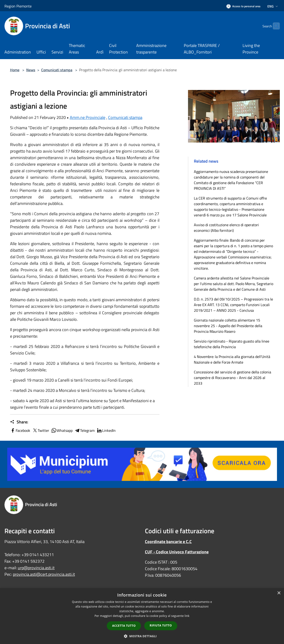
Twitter (41, 430)
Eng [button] (273, 6)
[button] (142, 636)
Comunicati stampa (57, 70)
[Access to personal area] (243, 6)
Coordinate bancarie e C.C (168, 542)
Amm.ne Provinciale (88, 117)
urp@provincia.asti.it (36, 568)
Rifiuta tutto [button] (161, 625)
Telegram (85, 430)
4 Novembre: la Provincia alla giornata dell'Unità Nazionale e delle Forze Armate (232, 359)
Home (15, 70)
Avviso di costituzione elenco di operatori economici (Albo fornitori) (226, 228)
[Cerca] (274, 26)
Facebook (20, 430)
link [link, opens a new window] (187, 616)
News (31, 70)
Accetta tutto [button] (124, 626)
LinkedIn (106, 430)
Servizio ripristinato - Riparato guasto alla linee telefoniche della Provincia (232, 344)
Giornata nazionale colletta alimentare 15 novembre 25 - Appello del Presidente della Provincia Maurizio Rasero (228, 326)
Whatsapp (62, 430)
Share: (19, 422)
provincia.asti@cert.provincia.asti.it (44, 574)
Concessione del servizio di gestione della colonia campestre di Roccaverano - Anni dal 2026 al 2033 (232, 378)
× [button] (279, 593)
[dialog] (142, 616)
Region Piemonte (18, 6)
